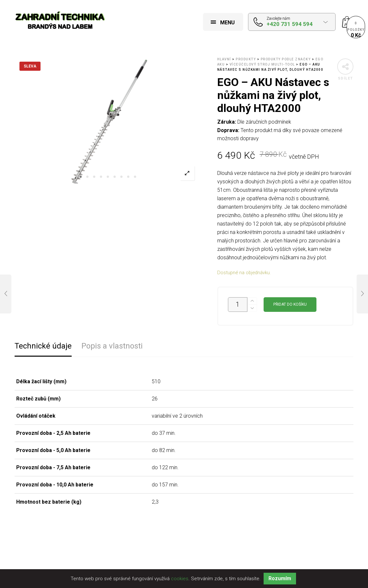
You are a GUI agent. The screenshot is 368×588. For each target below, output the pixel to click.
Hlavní (224, 59)
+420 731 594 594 (290, 24)
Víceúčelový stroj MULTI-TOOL (262, 64)
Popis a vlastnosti (112, 346)
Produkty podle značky (286, 59)
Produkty (246, 59)
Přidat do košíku (290, 304)
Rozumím (280, 578)
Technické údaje (43, 346)
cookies (180, 579)
